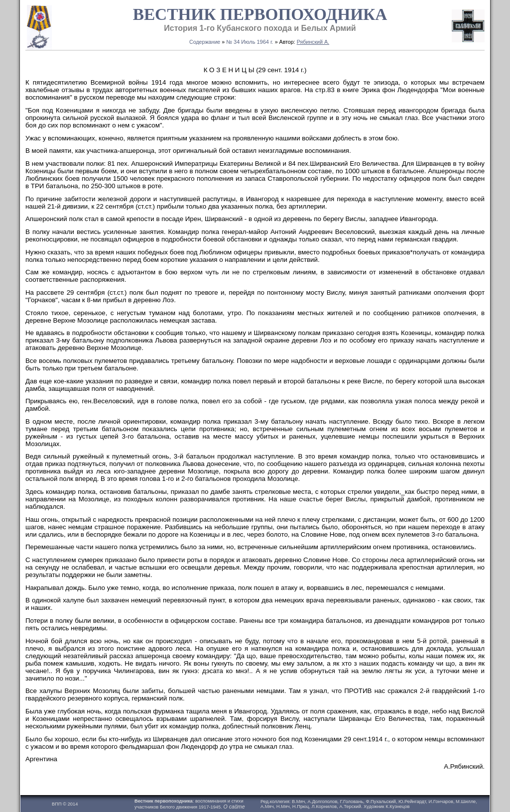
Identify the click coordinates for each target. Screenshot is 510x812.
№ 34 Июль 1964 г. (250, 42)
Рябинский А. (313, 42)
